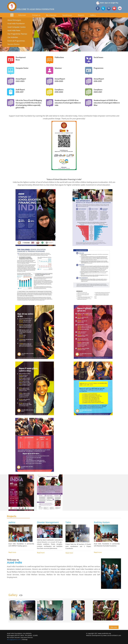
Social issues (67, 15)
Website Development (93, 635)
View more (114, 627)
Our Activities (13, 37)
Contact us (36, 15)
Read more (12, 552)
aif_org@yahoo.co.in (14, 639)
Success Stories (13, 44)
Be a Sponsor (51, 15)
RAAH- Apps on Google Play (107, 3)
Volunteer (22, 15)
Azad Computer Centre (16, 27)
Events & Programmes (16, 41)
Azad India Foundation (16, 23)
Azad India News (14, 30)
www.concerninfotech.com (112, 635)
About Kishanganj (14, 20)
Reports (81, 15)
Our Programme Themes (17, 34)
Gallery (93, 15)
